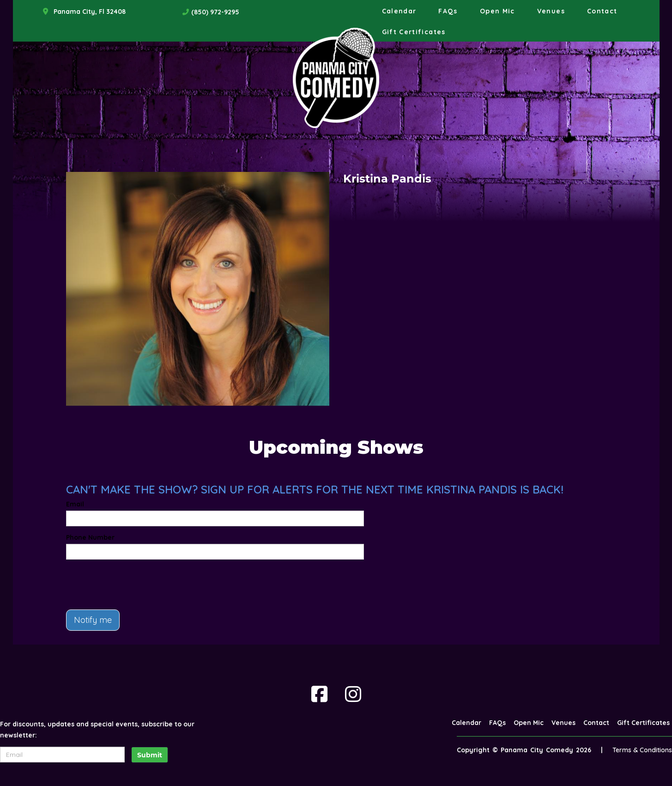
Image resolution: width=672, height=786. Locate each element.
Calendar (399, 11)
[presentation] (136, 585)
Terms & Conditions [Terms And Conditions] (642, 750)
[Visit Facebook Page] (319, 694)
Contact (602, 11)
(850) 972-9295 (215, 12)
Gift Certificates (414, 32)
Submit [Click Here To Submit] (150, 755)
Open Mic (497, 11)
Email (75, 504)
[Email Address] (62, 755)
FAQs (448, 11)
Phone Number (90, 537)
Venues (551, 11)
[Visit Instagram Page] (353, 694)
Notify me (93, 620)
